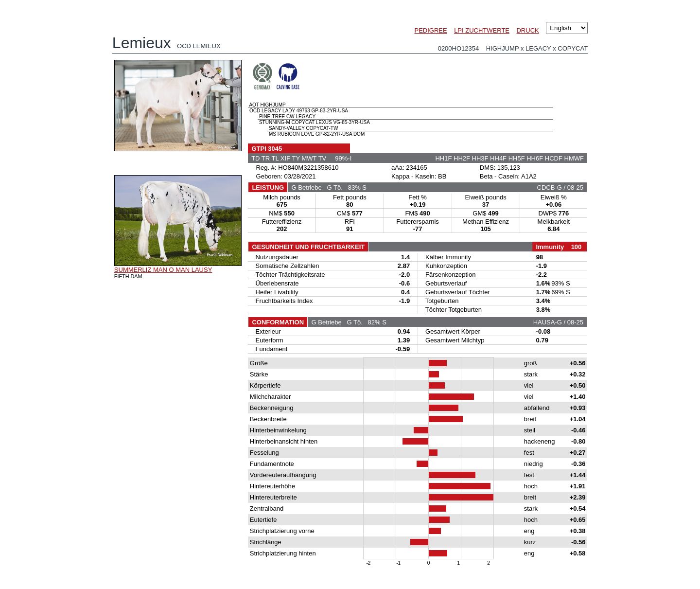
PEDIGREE (431, 30)
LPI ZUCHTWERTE (482, 30)
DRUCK (527, 30)
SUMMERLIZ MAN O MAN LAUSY (163, 270)
